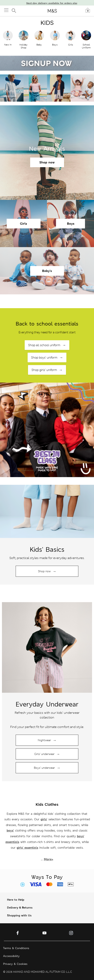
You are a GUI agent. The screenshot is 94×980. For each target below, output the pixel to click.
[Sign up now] (47, 63)
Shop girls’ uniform (47, 370)
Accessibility (11, 956)
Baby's (47, 271)
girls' (44, 819)
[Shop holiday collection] (47, 511)
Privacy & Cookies (15, 964)
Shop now (47, 162)
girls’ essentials (27, 848)
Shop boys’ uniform (47, 357)
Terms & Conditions (16, 948)
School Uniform (86, 46)
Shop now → (11, 96)
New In (8, 45)
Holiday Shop (23, 46)
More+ (49, 859)
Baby (39, 45)
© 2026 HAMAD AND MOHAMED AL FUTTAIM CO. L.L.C (38, 972)
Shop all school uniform (47, 345)
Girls (71, 45)
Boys (55, 45)
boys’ (10, 830)
